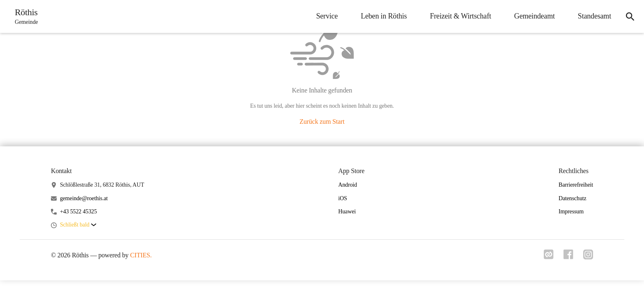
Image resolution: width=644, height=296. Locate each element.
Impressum (571, 212)
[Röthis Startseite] (24, 16)
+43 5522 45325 (78, 212)
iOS (343, 198)
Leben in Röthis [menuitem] (384, 16)
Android (348, 185)
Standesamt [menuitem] (595, 16)
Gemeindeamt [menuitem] (535, 16)
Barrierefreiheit (576, 185)
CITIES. (141, 255)
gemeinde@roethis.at (84, 198)
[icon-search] (630, 16)
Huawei (347, 212)
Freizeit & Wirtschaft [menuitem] (461, 16)
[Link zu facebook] (568, 257)
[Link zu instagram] (588, 257)
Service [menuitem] (327, 16)
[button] (78, 225)
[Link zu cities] (549, 257)
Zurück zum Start (322, 121)
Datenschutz (573, 198)
